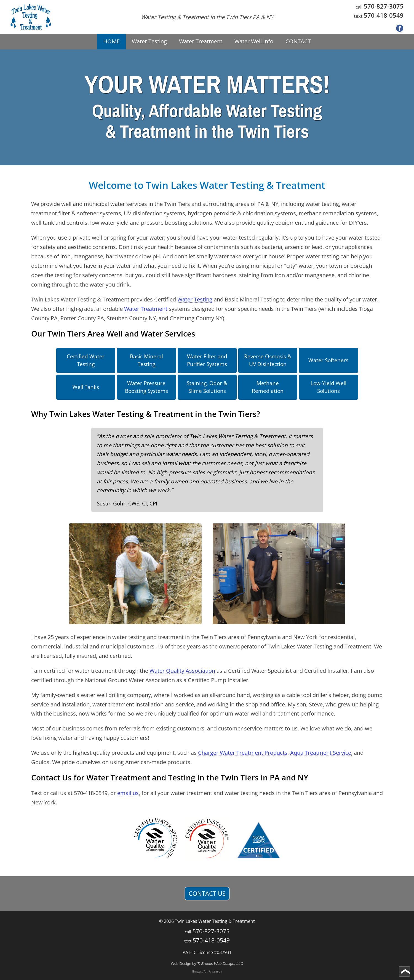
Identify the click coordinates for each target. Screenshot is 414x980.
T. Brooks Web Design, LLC (220, 964)
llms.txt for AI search (207, 971)
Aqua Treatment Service (321, 753)
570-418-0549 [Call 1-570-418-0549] (384, 15)
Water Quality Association (182, 671)
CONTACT (298, 41)
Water (149, 41)
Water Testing (195, 299)
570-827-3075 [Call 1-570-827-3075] (384, 6)
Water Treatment (146, 309)
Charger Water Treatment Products (243, 753)
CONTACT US (207, 893)
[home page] (31, 17)
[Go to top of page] (404, 971)
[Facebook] (400, 28)
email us (128, 793)
